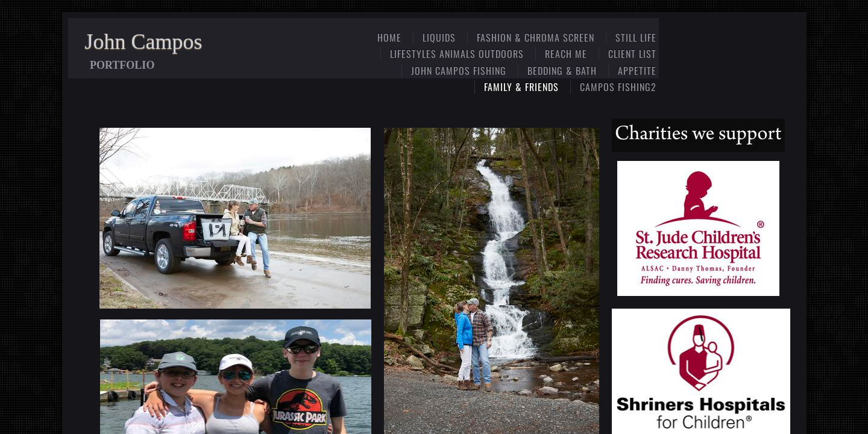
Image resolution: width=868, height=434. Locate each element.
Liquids (439, 37)
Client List (632, 54)
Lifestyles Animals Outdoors (457, 54)
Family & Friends (521, 87)
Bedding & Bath (562, 71)
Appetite (637, 71)
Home (389, 37)
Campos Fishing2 (618, 87)
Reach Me (566, 54)
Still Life (636, 37)
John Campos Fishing (459, 71)
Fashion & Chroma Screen (536, 37)
